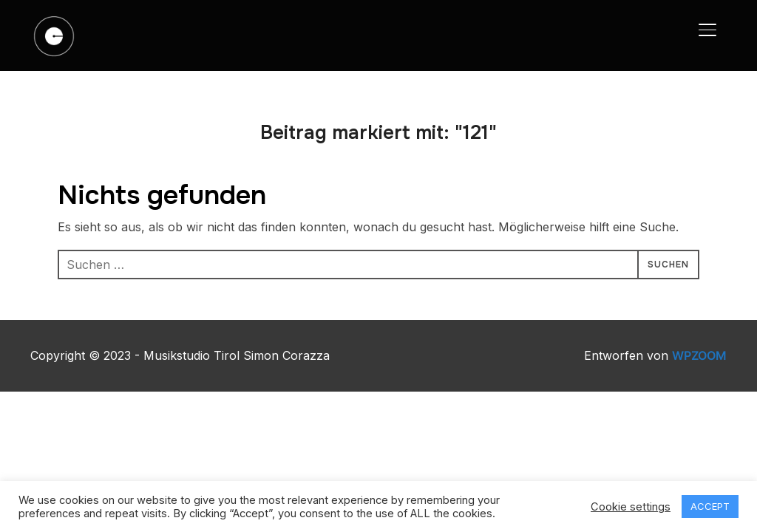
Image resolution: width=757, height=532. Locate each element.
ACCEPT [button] (710, 506)
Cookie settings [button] (631, 507)
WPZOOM (699, 355)
